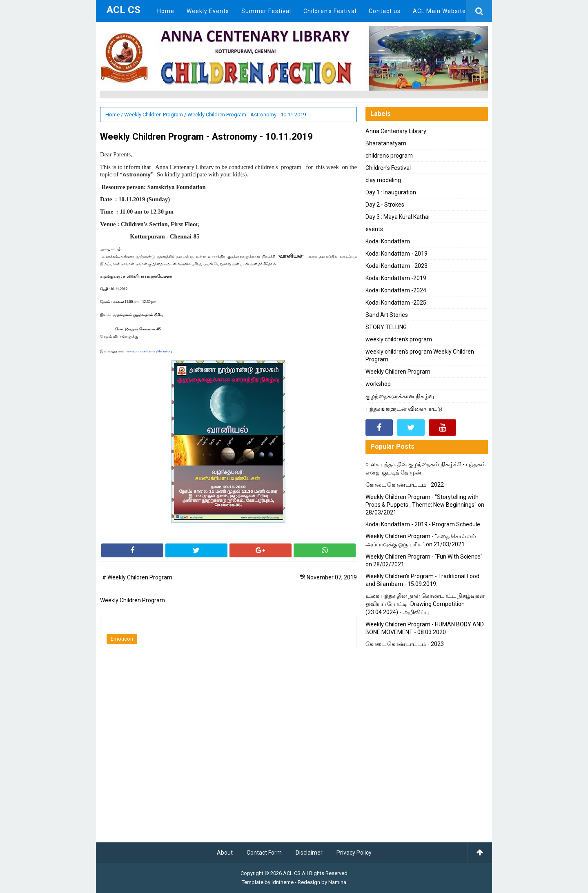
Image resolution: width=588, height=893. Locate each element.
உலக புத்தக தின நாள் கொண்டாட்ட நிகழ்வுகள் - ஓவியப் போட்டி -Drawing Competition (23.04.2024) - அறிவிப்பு (427, 604)
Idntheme (283, 882)
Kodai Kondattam (388, 241)
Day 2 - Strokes (385, 205)
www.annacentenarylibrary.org (149, 351)
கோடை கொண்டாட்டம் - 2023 (405, 644)
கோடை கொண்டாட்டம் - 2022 (405, 485)
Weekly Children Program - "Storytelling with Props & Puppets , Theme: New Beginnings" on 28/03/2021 (425, 505)
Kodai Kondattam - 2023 (396, 266)
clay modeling (383, 180)
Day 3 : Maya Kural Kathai (398, 217)
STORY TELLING (386, 327)
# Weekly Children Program (137, 577)
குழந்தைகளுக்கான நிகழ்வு (400, 396)
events (374, 229)
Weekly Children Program (398, 372)
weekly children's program (399, 339)
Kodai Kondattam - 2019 (396, 254)
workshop (378, 384)
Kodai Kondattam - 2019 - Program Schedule (423, 524)
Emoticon (122, 639)
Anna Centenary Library (396, 131)
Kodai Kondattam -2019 (396, 278)
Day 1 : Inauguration (391, 192)
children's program (389, 156)
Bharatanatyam (386, 143)
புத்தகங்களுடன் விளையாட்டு (404, 409)
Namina (337, 882)
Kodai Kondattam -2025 (396, 303)
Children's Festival (388, 168)
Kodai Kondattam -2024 (396, 290)
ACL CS (292, 873)
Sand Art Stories (387, 315)
